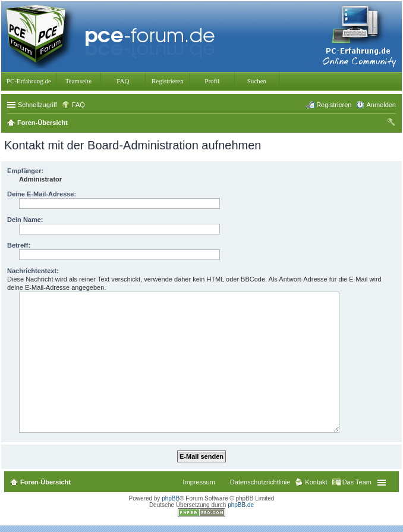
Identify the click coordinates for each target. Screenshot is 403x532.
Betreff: (19, 245)
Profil (212, 81)
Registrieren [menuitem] (334, 105)
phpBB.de (241, 505)
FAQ (123, 81)
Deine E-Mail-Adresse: (42, 194)
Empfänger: (25, 171)
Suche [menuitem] (392, 124)
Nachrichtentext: (33, 271)
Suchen (257, 81)
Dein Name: (25, 220)
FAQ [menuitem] (78, 105)
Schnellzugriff (37, 105)
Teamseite (78, 81)
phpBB (171, 498)
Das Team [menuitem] (357, 482)
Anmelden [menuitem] (381, 105)
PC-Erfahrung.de (29, 81)
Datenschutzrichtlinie (260, 482)
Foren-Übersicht (45, 482)
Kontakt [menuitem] (316, 482)
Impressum (199, 482)
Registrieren (168, 81)
